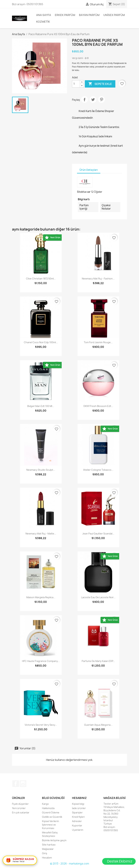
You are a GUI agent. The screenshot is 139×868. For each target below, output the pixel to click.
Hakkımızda (48, 808)
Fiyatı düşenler (20, 804)
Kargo (45, 804)
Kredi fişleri (78, 817)
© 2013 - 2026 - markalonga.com (69, 864)
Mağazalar (48, 849)
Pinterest (101, 100)
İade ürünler (79, 808)
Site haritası (49, 845)
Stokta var (84, 192)
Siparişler (77, 812)
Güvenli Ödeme (51, 812)
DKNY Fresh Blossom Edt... (98, 406)
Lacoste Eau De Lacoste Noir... (98, 597)
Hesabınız (79, 798)
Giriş (45, 853)
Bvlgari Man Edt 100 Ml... (41, 406)
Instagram (23, 784)
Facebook (16, 784)
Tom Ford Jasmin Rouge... (98, 342)
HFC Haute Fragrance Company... (41, 661)
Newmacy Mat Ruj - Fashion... (98, 279)
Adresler (77, 821)
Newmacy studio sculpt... (41, 470)
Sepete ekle (100, 84)
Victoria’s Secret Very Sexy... (41, 725)
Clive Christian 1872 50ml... (41, 279)
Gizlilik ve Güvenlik (52, 817)
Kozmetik (43, 22)
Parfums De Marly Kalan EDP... (98, 661)
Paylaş (84, 100)
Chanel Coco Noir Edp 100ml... (41, 342)
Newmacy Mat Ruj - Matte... (41, 534)
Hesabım (47, 858)
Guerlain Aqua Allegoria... (98, 725)
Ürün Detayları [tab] (89, 170)
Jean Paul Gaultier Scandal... (98, 534)
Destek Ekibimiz (120, 861)
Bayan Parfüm (89, 15)
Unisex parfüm (114, 15)
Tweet (93, 100)
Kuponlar (77, 825)
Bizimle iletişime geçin (54, 840)
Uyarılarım (78, 830)
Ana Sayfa (44, 15)
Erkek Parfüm (65, 15)
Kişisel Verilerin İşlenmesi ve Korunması (50, 825)
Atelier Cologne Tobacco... (98, 470)
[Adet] (76, 84)
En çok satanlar (21, 812)
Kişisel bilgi (78, 804)
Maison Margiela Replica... (41, 597)
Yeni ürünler (19, 808)
